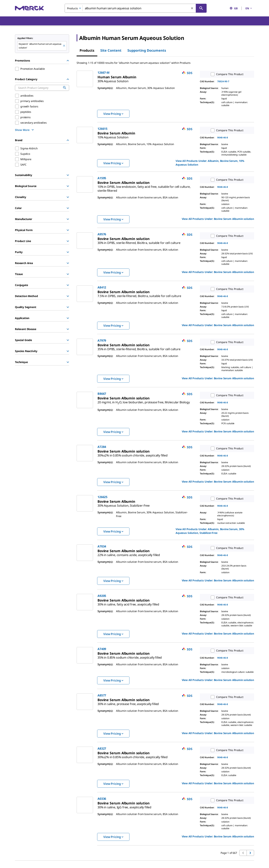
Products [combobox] (72, 8)
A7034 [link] (102, 546)
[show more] (25, 130)
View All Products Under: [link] (210, 163)
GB (234, 8)
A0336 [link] (102, 799)
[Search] (201, 8)
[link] (113, 80)
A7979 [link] (102, 340)
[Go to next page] (250, 853)
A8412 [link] (102, 287)
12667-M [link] (103, 73)
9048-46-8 (223, 138)
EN (249, 8)
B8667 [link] (102, 394)
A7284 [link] (102, 447)
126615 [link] (102, 129)
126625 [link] (102, 497)
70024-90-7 (223, 81)
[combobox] (136, 8)
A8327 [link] (102, 748)
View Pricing (113, 114)
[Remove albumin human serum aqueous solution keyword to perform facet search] (64, 46)
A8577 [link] (102, 695)
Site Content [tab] (111, 50)
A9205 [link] (102, 596)
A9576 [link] (102, 234)
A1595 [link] (102, 178)
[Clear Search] (192, 8)
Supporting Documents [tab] (147, 50)
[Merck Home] (29, 8)
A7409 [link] (102, 649)
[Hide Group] (68, 61)
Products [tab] (87, 50)
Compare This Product (226, 74)
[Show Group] (68, 175)
